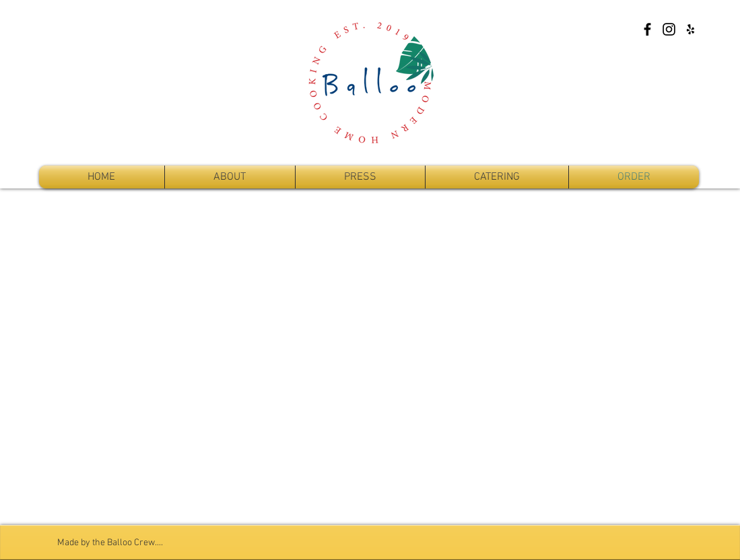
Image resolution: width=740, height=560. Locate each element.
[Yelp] (691, 29)
